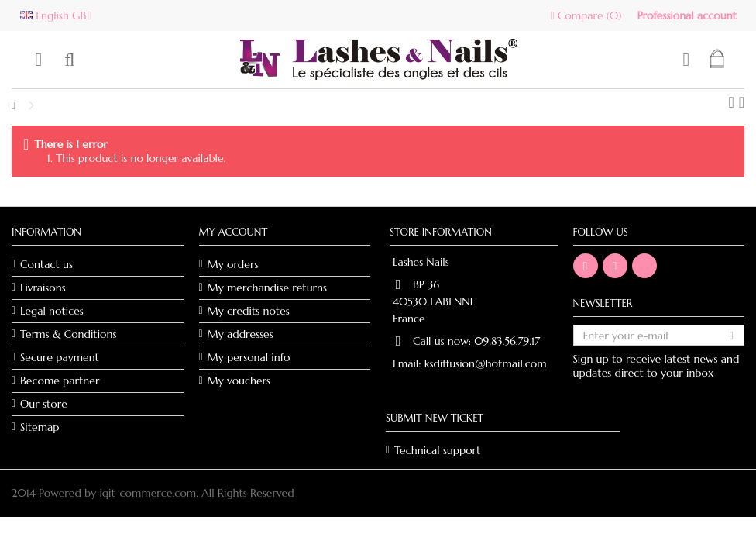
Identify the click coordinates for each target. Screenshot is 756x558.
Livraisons (43, 288)
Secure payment (60, 357)
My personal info (249, 357)
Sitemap (40, 427)
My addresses (241, 334)
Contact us (46, 264)
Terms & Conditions (68, 334)
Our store (44, 404)
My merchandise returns (268, 288)
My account (234, 232)
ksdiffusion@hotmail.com (486, 363)
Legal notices (52, 311)
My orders (233, 264)
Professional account (687, 15)
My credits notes (249, 311)
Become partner (60, 381)
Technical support (437, 450)
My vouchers (239, 381)
